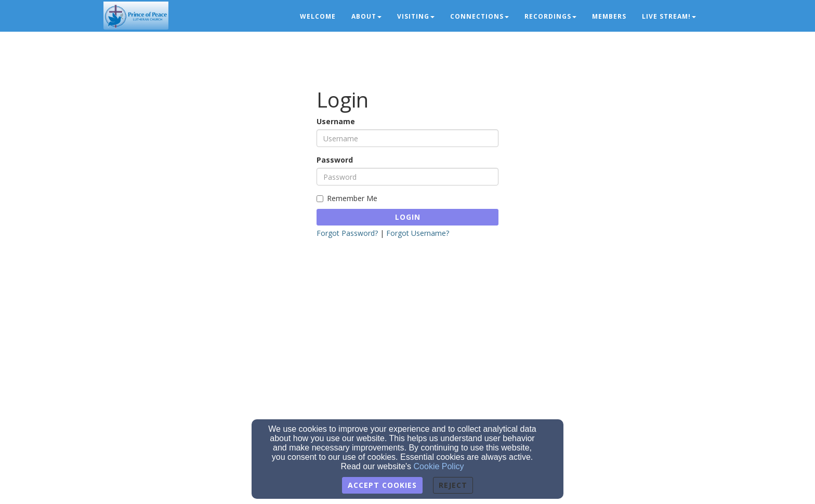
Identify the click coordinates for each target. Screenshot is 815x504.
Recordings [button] (550, 16)
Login (408, 217)
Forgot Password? (347, 233)
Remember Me (347, 198)
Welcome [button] (318, 16)
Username (336, 121)
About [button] (366, 16)
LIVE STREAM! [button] (669, 16)
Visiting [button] (416, 16)
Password (335, 160)
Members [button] (609, 16)
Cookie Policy (439, 466)
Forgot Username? (418, 233)
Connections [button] (479, 16)
